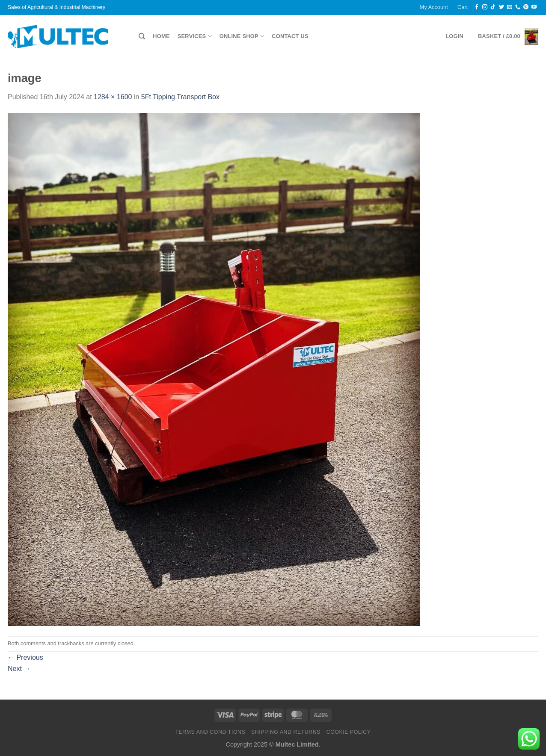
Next (19, 669)
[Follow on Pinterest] (526, 7)
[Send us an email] (510, 7)
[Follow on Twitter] (501, 7)
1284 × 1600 (113, 97)
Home (161, 36)
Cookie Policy (349, 732)
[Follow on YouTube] (534, 7)
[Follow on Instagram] (485, 7)
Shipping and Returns (286, 732)
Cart (463, 7)
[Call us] (518, 7)
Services (195, 36)
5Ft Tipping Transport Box (180, 97)
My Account (434, 7)
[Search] (142, 36)
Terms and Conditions (210, 732)
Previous (25, 657)
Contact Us (290, 36)
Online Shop (242, 36)
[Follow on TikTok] (493, 7)
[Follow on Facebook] (477, 7)
